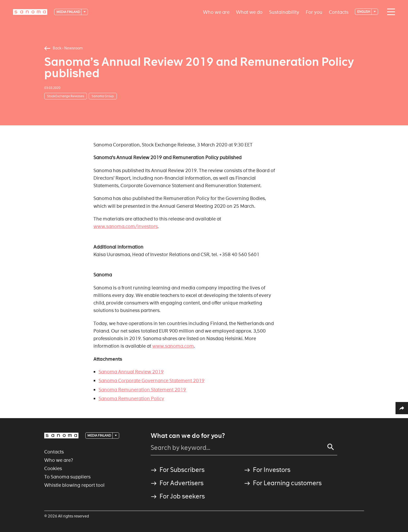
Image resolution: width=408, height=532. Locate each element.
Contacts (339, 12)
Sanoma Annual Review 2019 (131, 372)
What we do (249, 12)
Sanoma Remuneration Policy (131, 398)
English (364, 12)
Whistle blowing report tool (74, 485)
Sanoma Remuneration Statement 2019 (142, 390)
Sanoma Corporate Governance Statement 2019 (152, 381)
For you (314, 12)
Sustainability (284, 12)
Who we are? (59, 460)
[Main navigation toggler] (390, 12)
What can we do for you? (188, 436)
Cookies (53, 468)
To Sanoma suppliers (67, 477)
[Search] (331, 447)
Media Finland (69, 12)
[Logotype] (30, 12)
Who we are (216, 12)
